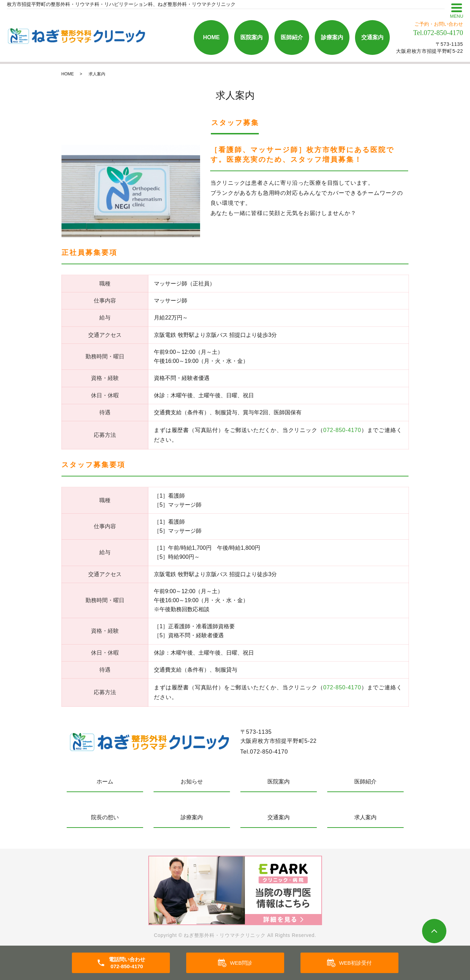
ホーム (105, 782)
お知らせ (192, 782)
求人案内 (365, 817)
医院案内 (252, 37)
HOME (211, 37)
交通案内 (372, 37)
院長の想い (105, 817)
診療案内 (332, 37)
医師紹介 (292, 37)
